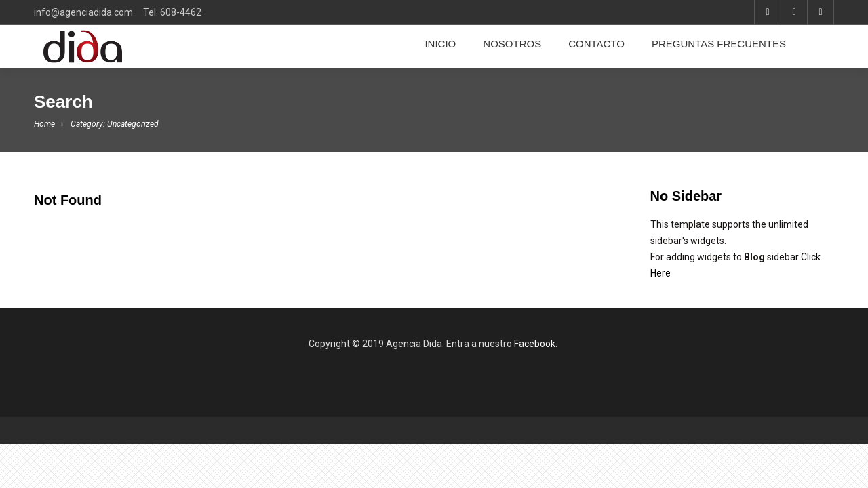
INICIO (440, 44)
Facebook (535, 344)
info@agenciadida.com (83, 12)
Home (44, 124)
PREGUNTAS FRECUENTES (719, 44)
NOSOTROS (512, 44)
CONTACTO (596, 44)
